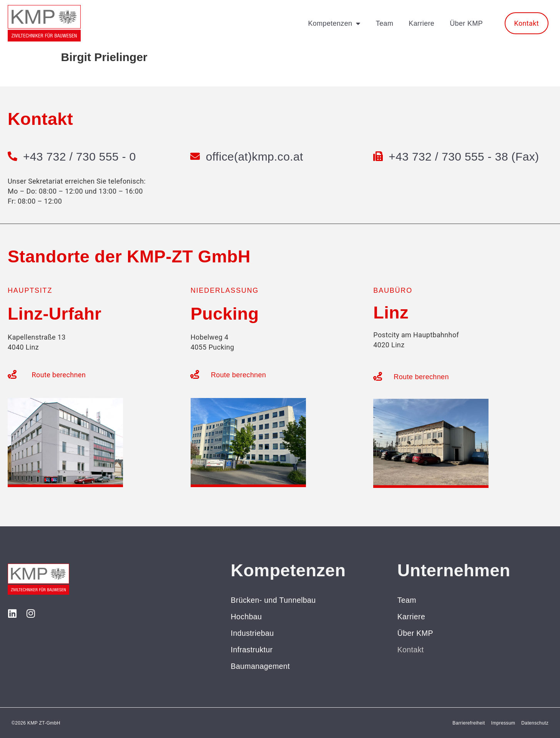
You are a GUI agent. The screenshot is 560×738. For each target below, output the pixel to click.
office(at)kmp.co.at (255, 157)
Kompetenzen (334, 23)
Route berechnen (59, 375)
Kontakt (411, 650)
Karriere (421, 23)
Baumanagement (261, 666)
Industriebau (253, 633)
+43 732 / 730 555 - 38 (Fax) (464, 157)
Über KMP (466, 23)
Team (385, 23)
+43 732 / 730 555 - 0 (80, 157)
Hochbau (247, 617)
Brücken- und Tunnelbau (274, 600)
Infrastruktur (252, 650)
